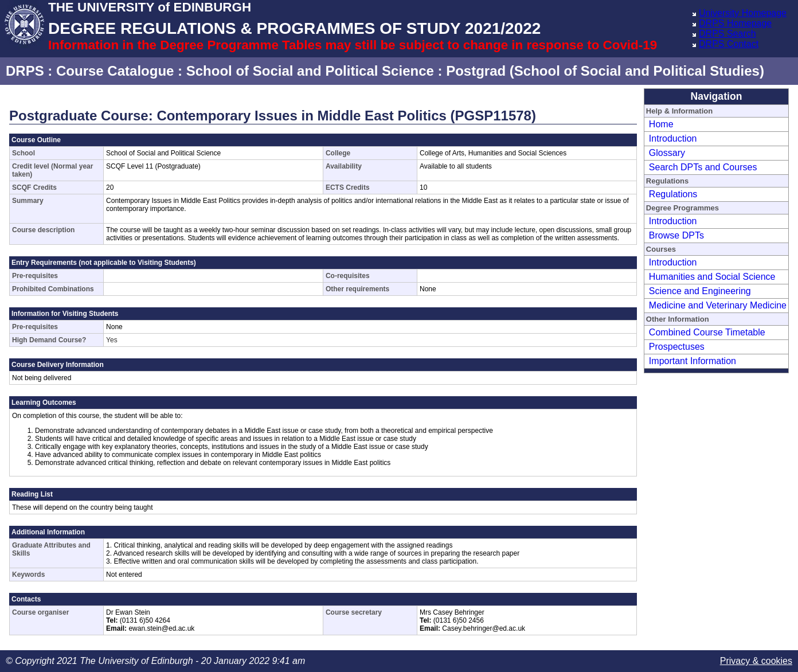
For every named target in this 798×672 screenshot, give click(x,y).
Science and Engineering (700, 291)
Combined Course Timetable (707, 332)
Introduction (673, 138)
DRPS (25, 71)
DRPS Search (727, 34)
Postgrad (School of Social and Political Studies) (605, 71)
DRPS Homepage (735, 23)
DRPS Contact (729, 44)
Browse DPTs (676, 235)
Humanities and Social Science (712, 277)
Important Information (693, 361)
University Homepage (743, 13)
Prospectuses (677, 347)
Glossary (667, 153)
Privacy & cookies (756, 661)
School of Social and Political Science (310, 71)
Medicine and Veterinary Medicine (718, 305)
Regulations (673, 194)
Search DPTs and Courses (703, 167)
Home (661, 124)
